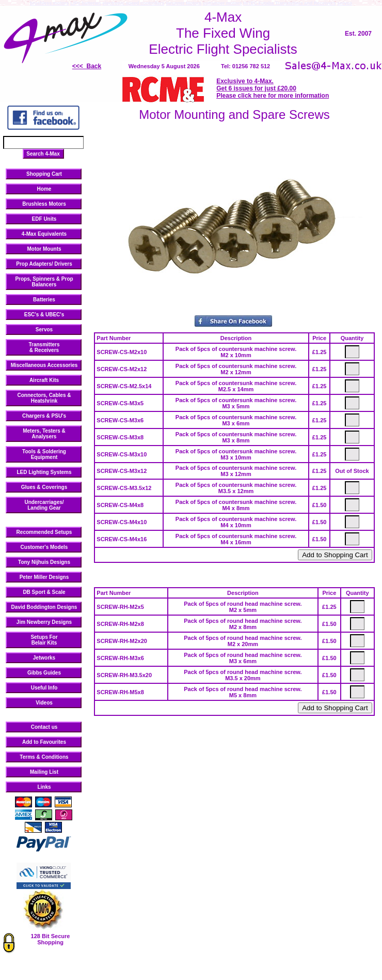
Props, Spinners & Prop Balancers (44, 282)
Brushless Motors (44, 204)
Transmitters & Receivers (44, 347)
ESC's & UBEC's (44, 315)
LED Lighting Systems (44, 472)
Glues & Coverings (44, 487)
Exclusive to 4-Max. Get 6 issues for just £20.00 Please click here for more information (273, 88)
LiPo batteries (86, 3)
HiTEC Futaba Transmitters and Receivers (289, 3)
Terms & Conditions (44, 757)
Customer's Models (44, 547)
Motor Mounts (44, 249)
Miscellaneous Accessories (44, 365)
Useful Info (44, 688)
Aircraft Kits (44, 380)
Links (44, 787)
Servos (44, 330)
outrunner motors (222, 3)
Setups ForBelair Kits (44, 640)
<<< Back (87, 66)
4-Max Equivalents (44, 234)
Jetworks (44, 658)
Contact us (44, 727)
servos (345, 3)
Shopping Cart (44, 174)
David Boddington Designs (44, 607)
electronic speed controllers (133, 3)
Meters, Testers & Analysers (44, 434)
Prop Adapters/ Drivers (44, 264)
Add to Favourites (44, 742)
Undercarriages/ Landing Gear (44, 505)
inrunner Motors (184, 3)
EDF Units (44, 219)
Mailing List (44, 772)
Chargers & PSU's (44, 416)
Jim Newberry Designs (44, 622)
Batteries (44, 300)
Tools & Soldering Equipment (44, 454)
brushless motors (50, 3)
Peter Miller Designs (44, 577)
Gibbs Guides (44, 673)
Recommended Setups (44, 532)
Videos (44, 703)
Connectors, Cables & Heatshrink (44, 398)
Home (44, 189)
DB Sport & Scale (44, 592)
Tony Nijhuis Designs (44, 562)
